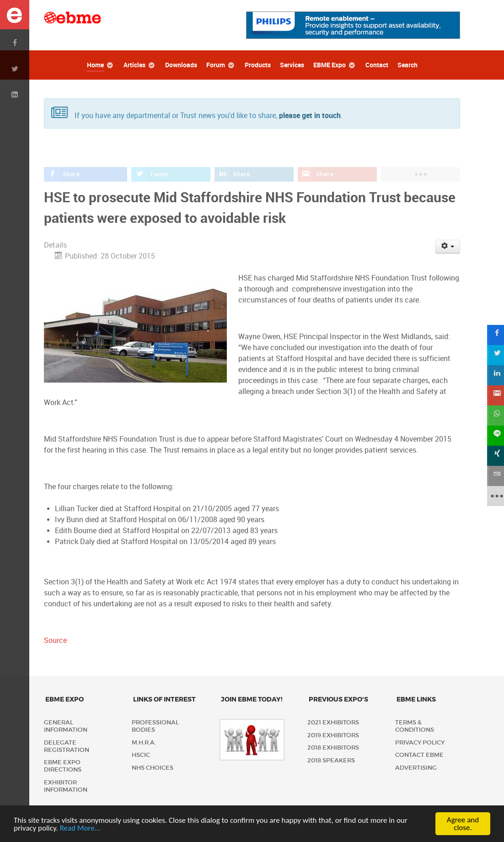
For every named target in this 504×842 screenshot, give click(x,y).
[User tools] (448, 247)
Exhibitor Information (66, 786)
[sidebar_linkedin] (494, 375)
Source (55, 640)
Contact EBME (419, 755)
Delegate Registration (67, 746)
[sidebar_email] (494, 476)
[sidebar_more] (494, 496)
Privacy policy (420, 742)
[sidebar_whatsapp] (494, 416)
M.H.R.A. (144, 742)
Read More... (80, 829)
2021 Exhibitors (333, 722)
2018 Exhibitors (333, 748)
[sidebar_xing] (494, 456)
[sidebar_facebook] (494, 335)
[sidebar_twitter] (494, 355)
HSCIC (141, 755)
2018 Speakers (331, 760)
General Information (66, 726)
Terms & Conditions (415, 726)
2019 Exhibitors (333, 735)
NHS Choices (153, 768)
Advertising (416, 768)
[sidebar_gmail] (494, 395)
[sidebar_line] (494, 436)
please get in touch (310, 116)
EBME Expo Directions (63, 766)
